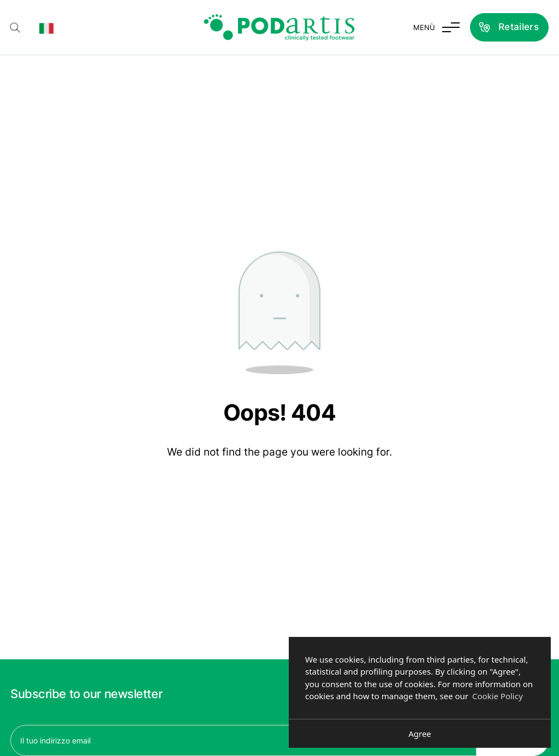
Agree (420, 734)
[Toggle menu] (436, 27)
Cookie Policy (498, 696)
